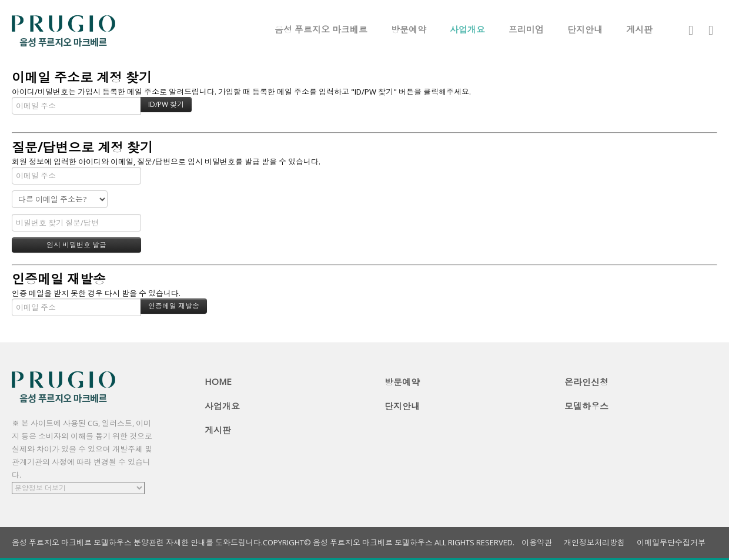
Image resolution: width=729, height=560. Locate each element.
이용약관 (537, 543)
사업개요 (467, 29)
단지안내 (585, 29)
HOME (218, 381)
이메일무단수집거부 (671, 543)
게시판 (639, 29)
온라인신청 (586, 382)
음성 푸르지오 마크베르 (321, 29)
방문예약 (409, 29)
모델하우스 (586, 406)
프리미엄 (526, 29)
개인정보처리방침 (594, 543)
